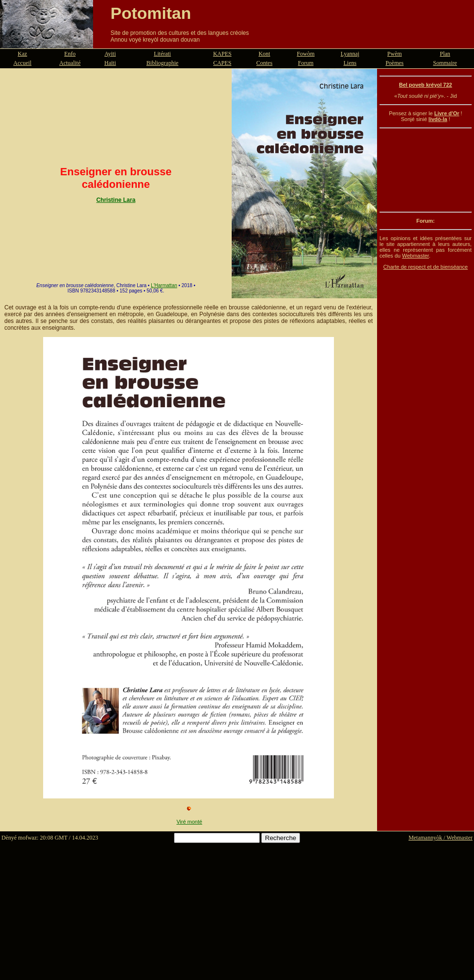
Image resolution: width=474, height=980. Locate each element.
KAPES (222, 54)
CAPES (222, 63)
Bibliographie (162, 63)
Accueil (23, 63)
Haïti (110, 63)
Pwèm (395, 54)
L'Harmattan (164, 285)
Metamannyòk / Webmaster (441, 838)
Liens (350, 63)
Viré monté (189, 822)
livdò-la (438, 119)
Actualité (70, 63)
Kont (264, 54)
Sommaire (445, 63)
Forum (306, 63)
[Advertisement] (426, 170)
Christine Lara (116, 200)
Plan (445, 54)
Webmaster (415, 256)
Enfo (70, 54)
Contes (264, 63)
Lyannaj (350, 54)
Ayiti (110, 54)
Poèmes (394, 63)
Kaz (23, 54)
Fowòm (306, 54)
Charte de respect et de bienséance (426, 267)
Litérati (162, 54)
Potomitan (151, 13)
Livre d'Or (447, 113)
